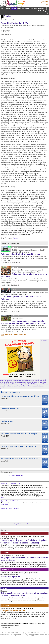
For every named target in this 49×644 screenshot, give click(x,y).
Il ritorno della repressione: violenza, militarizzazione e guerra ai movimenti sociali (24, 594)
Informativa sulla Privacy (18, 634)
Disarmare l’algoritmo (10, 577)
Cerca (46, 4)
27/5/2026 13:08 (15, 483)
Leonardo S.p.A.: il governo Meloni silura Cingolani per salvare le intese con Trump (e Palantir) (24, 541)
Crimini (12, 19)
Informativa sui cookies (32, 634)
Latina (8, 16)
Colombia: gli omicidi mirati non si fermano (20, 254)
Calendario (42, 8)
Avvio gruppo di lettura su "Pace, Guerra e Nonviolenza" (20, 396)
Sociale (15, 316)
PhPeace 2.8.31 (5, 634)
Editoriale (6, 605)
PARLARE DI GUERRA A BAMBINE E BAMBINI (19, 446)
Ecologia (34, 8)
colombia (15, 238)
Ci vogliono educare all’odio (13, 610)
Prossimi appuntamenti (12, 392)
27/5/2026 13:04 (15, 501)
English (46, 11)
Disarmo (5, 533)
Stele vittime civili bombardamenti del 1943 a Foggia (19, 434)
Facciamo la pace (7, 421)
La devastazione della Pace (10, 409)
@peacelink (5, 483)
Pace (2, 8)
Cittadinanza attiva (24, 8)
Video (40, 11)
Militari (6, 19)
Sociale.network (7, 472)
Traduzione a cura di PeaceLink (15, 335)
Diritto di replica (44, 634)
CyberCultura (7, 570)
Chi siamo (45, 1)
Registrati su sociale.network (25, 524)
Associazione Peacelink (16, 475)
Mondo (14, 8)
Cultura (7, 8)
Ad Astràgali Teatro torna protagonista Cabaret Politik (20, 459)
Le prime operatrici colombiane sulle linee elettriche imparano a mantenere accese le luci (24, 322)
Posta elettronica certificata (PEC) (25, 636)
